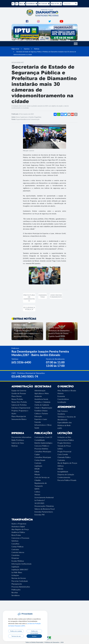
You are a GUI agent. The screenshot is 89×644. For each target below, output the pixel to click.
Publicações (16, 590)
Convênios (15, 555)
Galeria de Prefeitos (19, 405)
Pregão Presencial (64, 452)
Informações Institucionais (21, 564)
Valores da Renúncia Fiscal (44, 509)
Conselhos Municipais (43, 457)
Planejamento (17, 584)
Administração (40, 391)
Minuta (37, 474)
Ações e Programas (19, 524)
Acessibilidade (32, 4)
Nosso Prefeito (17, 399)
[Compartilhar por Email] (69, 114)
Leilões (60, 449)
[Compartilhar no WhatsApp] (59, 114)
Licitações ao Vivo (64, 437)
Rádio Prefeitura (18, 440)
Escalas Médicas (18, 561)
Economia (61, 396)
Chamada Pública (64, 457)
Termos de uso (16, 636)
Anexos (37, 495)
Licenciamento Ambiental (44, 497)
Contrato (38, 463)
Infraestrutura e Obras (43, 425)
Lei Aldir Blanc (17, 572)
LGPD (60, 428)
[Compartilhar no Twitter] (66, 114)
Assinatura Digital (18, 526)
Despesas (15, 558)
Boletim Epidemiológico (43, 443)
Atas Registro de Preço (20, 529)
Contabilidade (40, 440)
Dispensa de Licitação (66, 474)
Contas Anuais (40, 460)
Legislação (38, 466)
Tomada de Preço (64, 446)
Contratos (61, 460)
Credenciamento (64, 477)
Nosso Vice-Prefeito (19, 402)
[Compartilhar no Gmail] (72, 114)
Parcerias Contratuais (20, 581)
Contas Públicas (17, 547)
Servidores (16, 595)
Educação (38, 416)
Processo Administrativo (21, 587)
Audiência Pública (18, 532)
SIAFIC (37, 489)
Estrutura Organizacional (21, 408)
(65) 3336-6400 (21, 362)
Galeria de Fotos (18, 443)
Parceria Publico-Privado (67, 480)
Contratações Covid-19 (43, 437)
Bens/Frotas (16, 535)
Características (63, 399)
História (60, 393)
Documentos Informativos (21, 437)
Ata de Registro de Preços (67, 463)
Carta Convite (63, 454)
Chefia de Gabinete (42, 405)
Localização (62, 402)
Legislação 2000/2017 (20, 570)
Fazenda (38, 422)
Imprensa (27, 49)
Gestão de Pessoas (19, 393)
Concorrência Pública (66, 440)
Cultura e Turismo (41, 413)
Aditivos (61, 466)
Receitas (15, 592)
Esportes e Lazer (41, 419)
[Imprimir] (76, 114)
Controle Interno (18, 552)
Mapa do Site (56, 4)
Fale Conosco (63, 411)
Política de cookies (16, 631)
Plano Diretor (17, 396)
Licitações (15, 575)
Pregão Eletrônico (64, 443)
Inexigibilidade (63, 472)
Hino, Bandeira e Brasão (67, 391)
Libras (22, 4)
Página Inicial (15, 49)
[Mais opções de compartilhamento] (55, 114)
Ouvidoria (61, 414)
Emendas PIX (40, 515)
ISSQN (37, 469)
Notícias (37, 49)
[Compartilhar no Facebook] (62, 114)
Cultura (37, 492)
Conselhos (15, 544)
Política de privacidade (34, 632)
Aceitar (34, 636)
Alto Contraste (44, 4)
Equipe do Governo (19, 391)
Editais (37, 472)
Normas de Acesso (19, 578)
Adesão (60, 469)
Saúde (37, 428)
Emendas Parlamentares (44, 512)
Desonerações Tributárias (44, 506)
